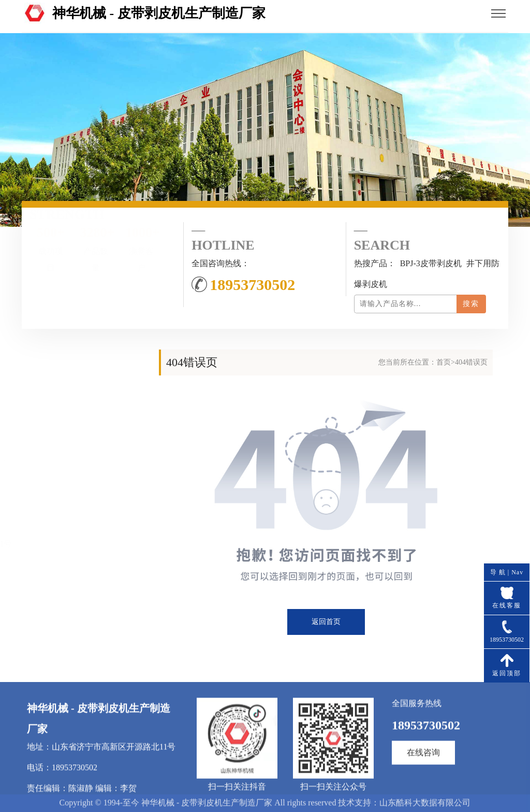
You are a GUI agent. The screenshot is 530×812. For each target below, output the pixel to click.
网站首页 (83, 396)
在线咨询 (423, 796)
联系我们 (83, 474)
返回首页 (326, 622)
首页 (444, 362)
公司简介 (83, 422)
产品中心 (83, 448)
